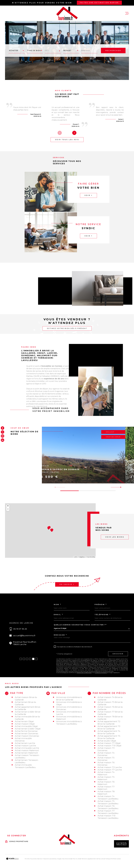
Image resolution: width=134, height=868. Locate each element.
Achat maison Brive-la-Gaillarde (26, 698)
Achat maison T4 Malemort (106, 773)
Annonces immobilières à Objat (69, 703)
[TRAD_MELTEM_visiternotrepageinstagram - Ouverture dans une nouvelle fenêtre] (3, 436)
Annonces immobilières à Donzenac (69, 708)
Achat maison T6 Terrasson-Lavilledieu (108, 807)
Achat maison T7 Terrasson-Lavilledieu (108, 812)
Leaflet (75, 557)
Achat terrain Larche (25, 743)
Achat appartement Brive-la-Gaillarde (28, 708)
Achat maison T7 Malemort (106, 788)
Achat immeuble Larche (27, 748)
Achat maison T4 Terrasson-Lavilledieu (108, 798)
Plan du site (76, 859)
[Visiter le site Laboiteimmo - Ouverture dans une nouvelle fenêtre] (12, 859)
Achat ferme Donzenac (26, 731)
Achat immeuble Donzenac (23, 740)
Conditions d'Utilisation (101, 673)
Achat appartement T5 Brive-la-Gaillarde (109, 737)
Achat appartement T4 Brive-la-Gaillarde (109, 732)
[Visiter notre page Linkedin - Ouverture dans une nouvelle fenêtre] (3, 440)
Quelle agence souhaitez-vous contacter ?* (80, 625)
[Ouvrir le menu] (127, 13)
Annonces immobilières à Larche (69, 713)
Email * (59, 615)
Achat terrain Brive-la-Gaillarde (26, 703)
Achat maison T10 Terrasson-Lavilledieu (108, 817)
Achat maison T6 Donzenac (106, 764)
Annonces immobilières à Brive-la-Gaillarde (69, 698)
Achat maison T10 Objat (109, 746)
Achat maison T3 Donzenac (106, 749)
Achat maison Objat (25, 724)
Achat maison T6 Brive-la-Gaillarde (110, 708)
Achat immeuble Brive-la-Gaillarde (28, 718)
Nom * (58, 604)
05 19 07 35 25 (20, 629)
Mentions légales (86, 859)
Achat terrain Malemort (26, 753)
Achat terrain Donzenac (27, 734)
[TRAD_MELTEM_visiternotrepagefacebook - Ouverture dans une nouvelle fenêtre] (3, 428)
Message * (60, 635)
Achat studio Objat (107, 741)
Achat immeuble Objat (26, 726)
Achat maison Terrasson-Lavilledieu (27, 756)
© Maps (82, 557)
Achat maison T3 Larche (110, 767)
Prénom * (101, 604)
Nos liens (101, 859)
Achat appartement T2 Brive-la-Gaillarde (109, 723)
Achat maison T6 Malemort (106, 783)
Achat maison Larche (25, 746)
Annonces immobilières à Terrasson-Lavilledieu (69, 723)
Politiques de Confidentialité (84, 673)
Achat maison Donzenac (27, 736)
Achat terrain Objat (24, 721)
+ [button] (8, 506)
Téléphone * (103, 615)
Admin (95, 859)
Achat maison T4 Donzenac (106, 754)
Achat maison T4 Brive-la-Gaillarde (110, 698)
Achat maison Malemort (27, 750)
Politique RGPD (110, 859)
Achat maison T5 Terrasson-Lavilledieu (108, 802)
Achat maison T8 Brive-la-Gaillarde (110, 718)
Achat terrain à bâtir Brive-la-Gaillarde (28, 713)
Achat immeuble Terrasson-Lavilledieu (25, 766)
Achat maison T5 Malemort (106, 778)
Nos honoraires (67, 859)
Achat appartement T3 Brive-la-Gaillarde (109, 727)
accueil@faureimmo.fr (24, 636)
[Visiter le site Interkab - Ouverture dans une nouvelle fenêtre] (121, 844)
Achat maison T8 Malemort (106, 793)
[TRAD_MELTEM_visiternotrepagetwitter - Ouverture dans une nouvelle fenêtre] (3, 432)
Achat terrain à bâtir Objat (28, 729)
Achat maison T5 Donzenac (106, 759)
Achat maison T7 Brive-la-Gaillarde (110, 713)
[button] (74, 133)
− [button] (8, 509)
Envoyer (118, 654)
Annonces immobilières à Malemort (69, 718)
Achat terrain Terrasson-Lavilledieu (27, 761)
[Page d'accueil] (67, 13)
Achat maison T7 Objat (109, 743)
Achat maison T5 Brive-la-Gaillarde (110, 703)
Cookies (118, 859)
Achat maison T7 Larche (110, 770)
